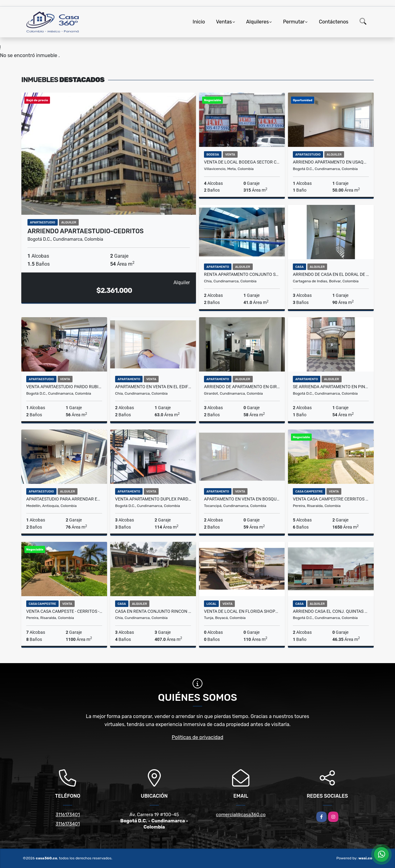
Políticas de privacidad (198, 737)
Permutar (294, 22)
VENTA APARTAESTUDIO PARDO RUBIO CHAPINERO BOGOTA (64, 387)
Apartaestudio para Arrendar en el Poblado (64, 499)
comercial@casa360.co (241, 815)
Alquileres (258, 22)
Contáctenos (334, 22)
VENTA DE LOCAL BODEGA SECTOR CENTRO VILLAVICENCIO (242, 162)
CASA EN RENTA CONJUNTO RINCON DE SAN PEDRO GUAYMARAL (153, 611)
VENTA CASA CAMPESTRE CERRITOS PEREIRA (331, 499)
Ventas (224, 22)
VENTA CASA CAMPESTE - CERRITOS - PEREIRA (64, 611)
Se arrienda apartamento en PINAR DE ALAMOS (331, 387)
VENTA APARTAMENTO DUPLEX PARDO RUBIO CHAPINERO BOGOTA (153, 499)
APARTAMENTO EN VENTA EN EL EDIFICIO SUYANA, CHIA (153, 387)
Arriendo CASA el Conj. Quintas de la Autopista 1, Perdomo (331, 611)
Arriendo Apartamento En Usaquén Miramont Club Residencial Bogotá (331, 162)
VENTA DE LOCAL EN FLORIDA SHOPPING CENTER (242, 611)
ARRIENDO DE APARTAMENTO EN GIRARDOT (242, 387)
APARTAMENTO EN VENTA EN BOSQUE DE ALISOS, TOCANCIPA (242, 499)
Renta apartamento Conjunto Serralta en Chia (242, 274)
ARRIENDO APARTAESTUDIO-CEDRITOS (85, 231)
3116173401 (68, 815)
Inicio (199, 22)
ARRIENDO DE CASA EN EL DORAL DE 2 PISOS (331, 274)
